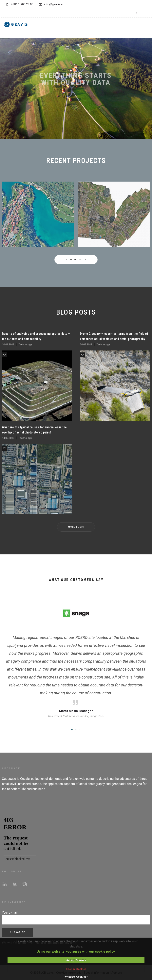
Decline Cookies (76, 969)
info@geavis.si (51, 4)
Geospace (9, 779)
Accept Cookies (76, 960)
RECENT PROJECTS (76, 161)
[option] (38, 223)
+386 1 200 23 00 (22, 4)
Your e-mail (10, 913)
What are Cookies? (76, 977)
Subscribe (18, 932)
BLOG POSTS (76, 312)
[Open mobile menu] (144, 28)
